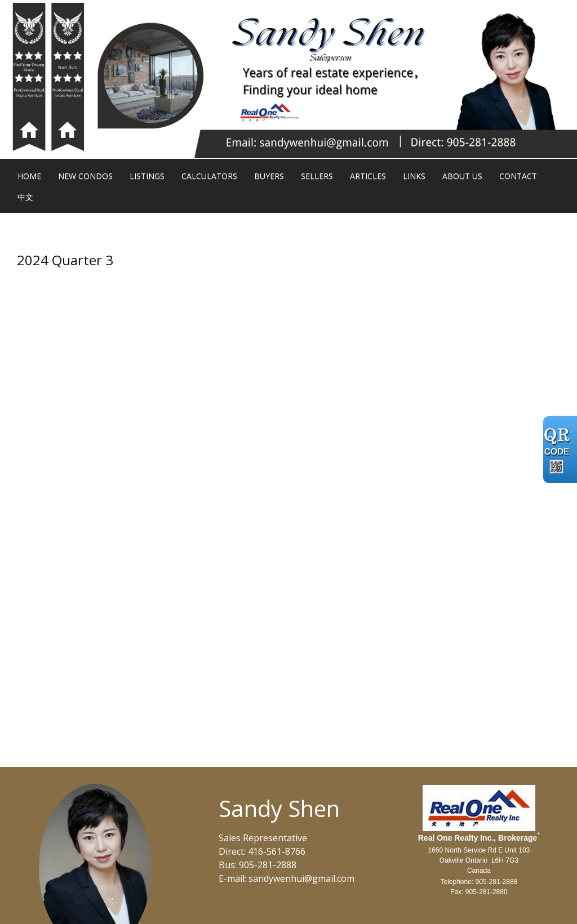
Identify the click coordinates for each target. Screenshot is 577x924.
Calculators (209, 176)
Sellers (317, 176)
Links (414, 176)
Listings (147, 176)
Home (29, 176)
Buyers (269, 176)
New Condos (85, 176)
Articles (368, 176)
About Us (462, 176)
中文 (25, 197)
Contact (518, 176)
